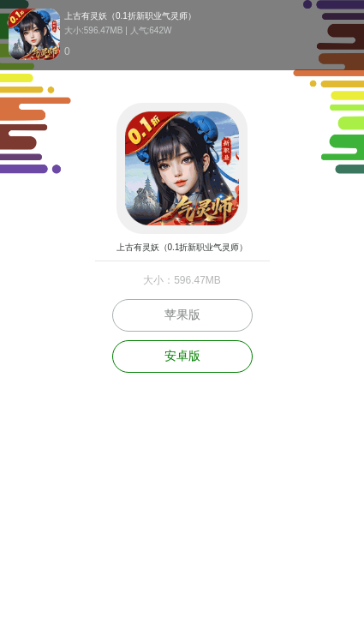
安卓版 (182, 356)
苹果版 (182, 314)
